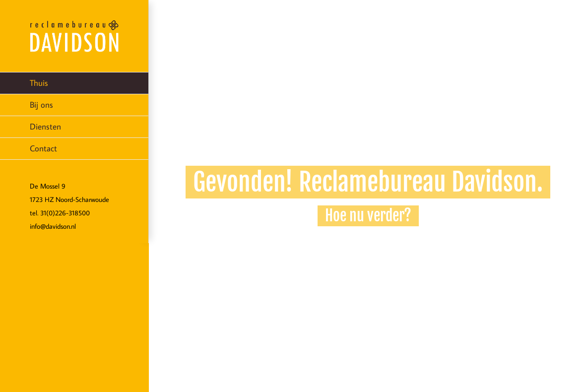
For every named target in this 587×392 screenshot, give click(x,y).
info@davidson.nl (53, 226)
